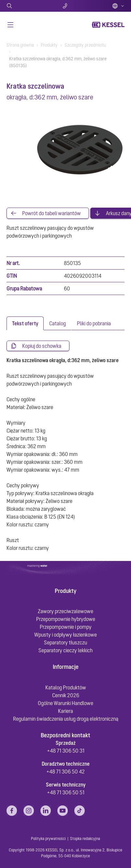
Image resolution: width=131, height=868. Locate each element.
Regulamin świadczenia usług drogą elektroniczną (66, 719)
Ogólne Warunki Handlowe (65, 703)
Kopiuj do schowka (42, 346)
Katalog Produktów (66, 687)
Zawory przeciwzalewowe (65, 611)
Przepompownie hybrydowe (66, 619)
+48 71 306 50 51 (66, 792)
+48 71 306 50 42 (65, 772)
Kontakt (66, 6)
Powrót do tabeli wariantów (51, 213)
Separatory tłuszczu (65, 642)
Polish (118, 6)
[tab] (25, 323)
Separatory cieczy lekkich (65, 650)
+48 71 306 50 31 (66, 751)
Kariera (65, 711)
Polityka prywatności (48, 839)
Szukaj (26, 6)
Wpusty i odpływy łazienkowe (65, 635)
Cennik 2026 (66, 695)
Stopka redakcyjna (85, 839)
